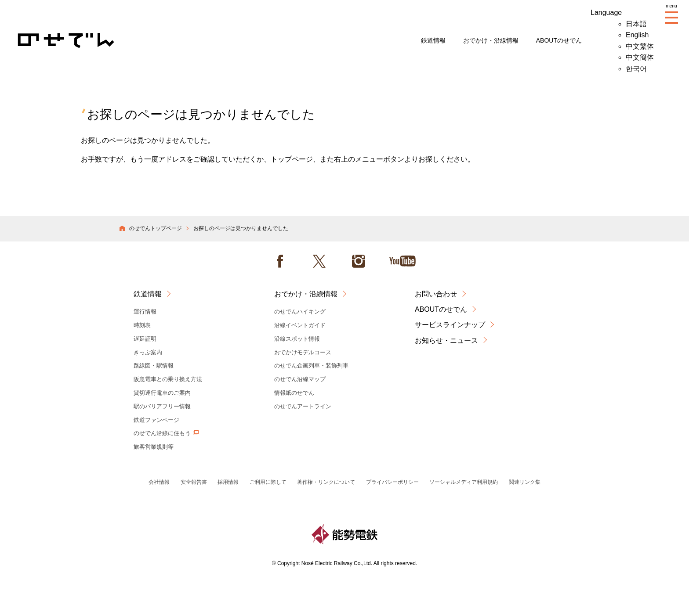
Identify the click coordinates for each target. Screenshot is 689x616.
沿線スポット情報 (297, 339)
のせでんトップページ (156, 228)
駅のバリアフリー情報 (162, 406)
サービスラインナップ (450, 325)
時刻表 (142, 325)
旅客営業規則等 (154, 447)
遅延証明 (145, 339)
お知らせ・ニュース (446, 340)
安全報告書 (194, 482)
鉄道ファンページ (156, 420)
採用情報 (228, 482)
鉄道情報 (433, 40)
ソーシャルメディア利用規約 (464, 482)
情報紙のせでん (294, 393)
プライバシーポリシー (392, 482)
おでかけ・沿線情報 (491, 40)
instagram (359, 261)
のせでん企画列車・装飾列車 (311, 366)
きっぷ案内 (148, 352)
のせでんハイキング (300, 312)
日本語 (636, 24)
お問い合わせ (436, 294)
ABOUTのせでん (559, 40)
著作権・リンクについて (326, 482)
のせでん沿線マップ (300, 379)
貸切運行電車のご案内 (162, 393)
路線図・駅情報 (154, 366)
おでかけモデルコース (303, 352)
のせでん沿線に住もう (162, 433)
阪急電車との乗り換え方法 (168, 379)
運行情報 (145, 312)
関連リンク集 (525, 482)
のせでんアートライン (303, 406)
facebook (280, 261)
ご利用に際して (268, 482)
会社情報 (159, 482)
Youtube (403, 261)
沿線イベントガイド (300, 325)
